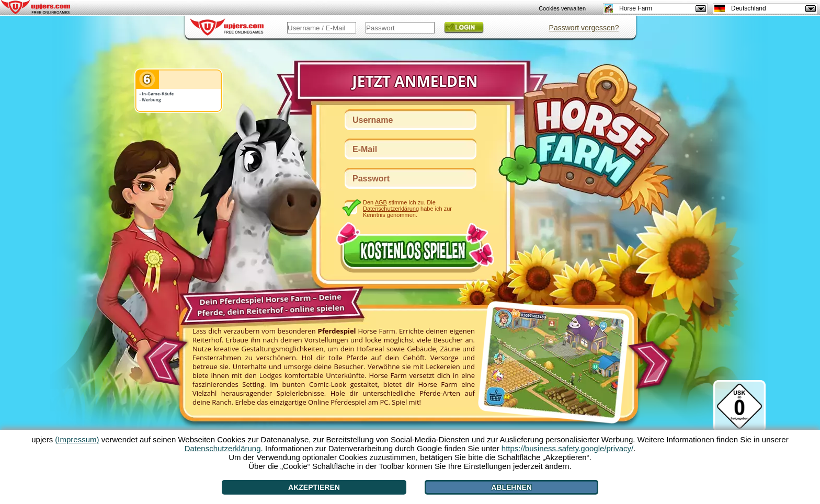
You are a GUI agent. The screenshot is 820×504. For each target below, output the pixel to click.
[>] (653, 365)
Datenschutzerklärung (391, 209)
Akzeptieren (314, 487)
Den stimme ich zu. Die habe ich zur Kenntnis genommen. (407, 208)
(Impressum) (77, 439)
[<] (163, 358)
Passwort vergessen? (584, 28)
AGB (381, 202)
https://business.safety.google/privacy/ (567, 448)
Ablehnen (511, 487)
